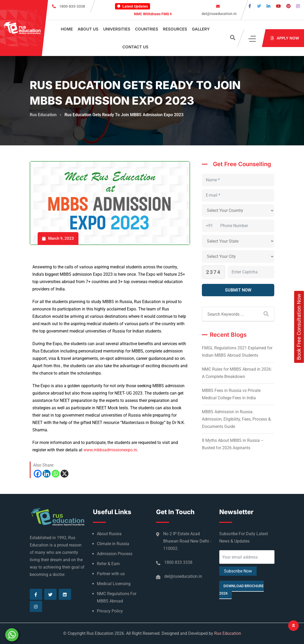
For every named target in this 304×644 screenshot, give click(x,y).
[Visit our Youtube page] (278, 6)
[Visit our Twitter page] (259, 6)
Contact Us (135, 47)
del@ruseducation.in (219, 14)
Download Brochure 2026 (241, 590)
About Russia (109, 534)
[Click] (253, 38)
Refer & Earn (108, 564)
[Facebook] (38, 474)
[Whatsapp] (56, 474)
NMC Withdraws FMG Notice (162, 14)
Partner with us (111, 574)
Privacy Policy (110, 611)
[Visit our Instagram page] (298, 6)
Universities (117, 29)
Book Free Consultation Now (299, 327)
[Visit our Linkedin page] (268, 6)
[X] (64, 474)
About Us (88, 29)
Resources (175, 29)
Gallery (201, 29)
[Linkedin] (47, 474)
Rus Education (228, 633)
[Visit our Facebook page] (250, 6)
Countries (147, 29)
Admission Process (115, 554)
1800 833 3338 (178, 562)
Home (67, 29)
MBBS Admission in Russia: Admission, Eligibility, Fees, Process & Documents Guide (236, 419)
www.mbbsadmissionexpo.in (110, 450)
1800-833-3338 (72, 6)
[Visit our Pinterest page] (288, 6)
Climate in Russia (113, 544)
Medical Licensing (114, 584)
